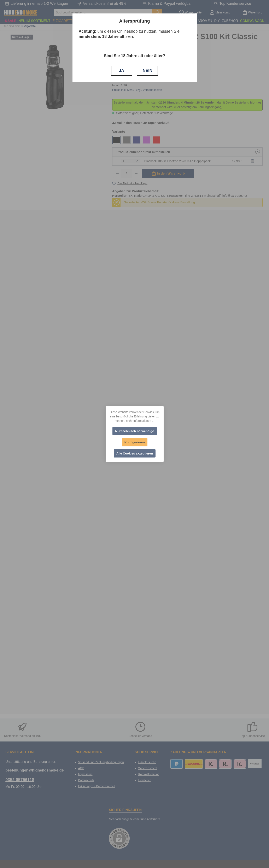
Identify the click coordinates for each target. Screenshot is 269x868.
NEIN (148, 70)
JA (121, 70)
